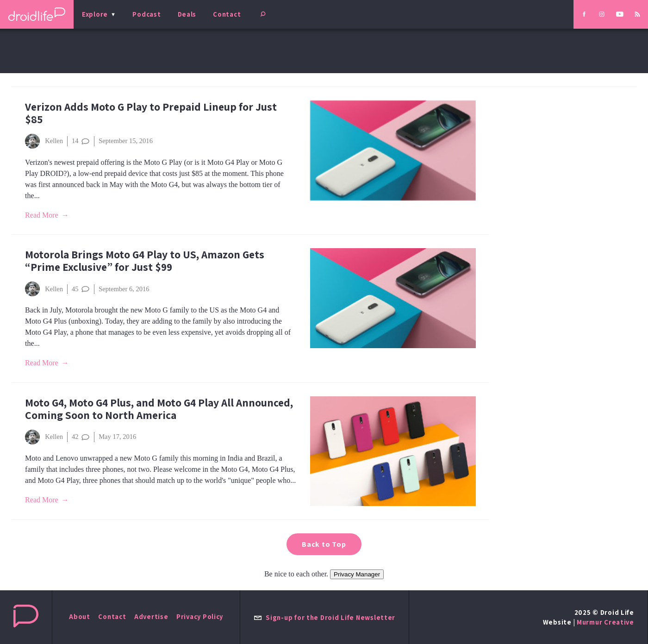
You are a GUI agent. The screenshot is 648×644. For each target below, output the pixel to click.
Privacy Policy (200, 616)
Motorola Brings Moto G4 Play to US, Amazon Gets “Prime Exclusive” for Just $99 (145, 261)
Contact (227, 14)
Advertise (151, 616)
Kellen (44, 141)
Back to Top (324, 544)
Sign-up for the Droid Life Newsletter (324, 617)
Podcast (146, 14)
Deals (187, 14)
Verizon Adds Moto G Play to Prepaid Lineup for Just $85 (151, 113)
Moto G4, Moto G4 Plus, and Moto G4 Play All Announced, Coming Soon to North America (159, 409)
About (80, 616)
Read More (42, 215)
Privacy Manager (357, 574)
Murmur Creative (605, 622)
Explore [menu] (95, 14)
